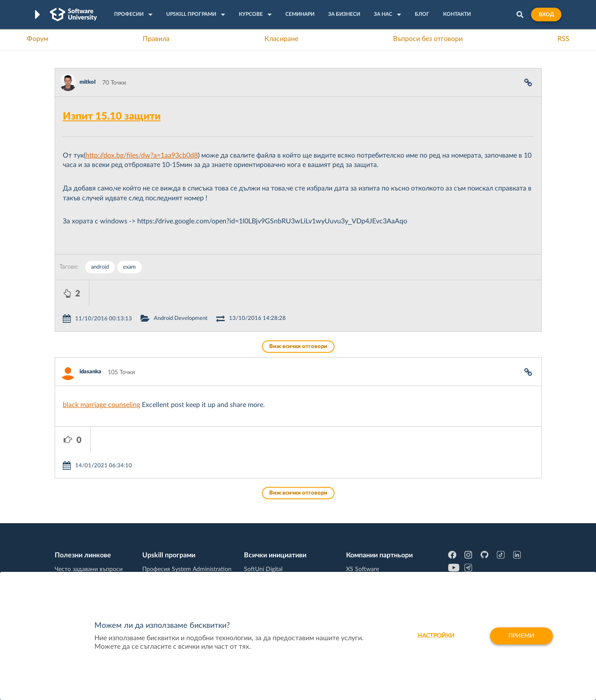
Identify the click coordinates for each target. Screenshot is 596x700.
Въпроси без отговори (428, 39)
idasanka (90, 346)
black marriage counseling (101, 379)
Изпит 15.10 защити (112, 117)
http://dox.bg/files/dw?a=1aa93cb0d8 (142, 155)
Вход (546, 15)
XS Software (363, 518)
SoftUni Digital (263, 518)
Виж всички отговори (298, 321)
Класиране (281, 39)
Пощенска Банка (369, 571)
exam (129, 267)
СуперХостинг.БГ (370, 531)
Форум (38, 39)
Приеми (521, 636)
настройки (436, 636)
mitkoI (88, 82)
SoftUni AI (258, 545)
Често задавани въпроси (89, 518)
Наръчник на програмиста (91, 545)
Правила (156, 39)
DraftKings (360, 558)
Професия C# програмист (90, 571)
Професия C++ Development (181, 538)
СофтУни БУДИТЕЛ (271, 558)
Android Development (215, 293)
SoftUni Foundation (270, 571)
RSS (564, 39)
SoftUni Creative (266, 531)
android (100, 267)
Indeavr (356, 545)
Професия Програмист (86, 558)
